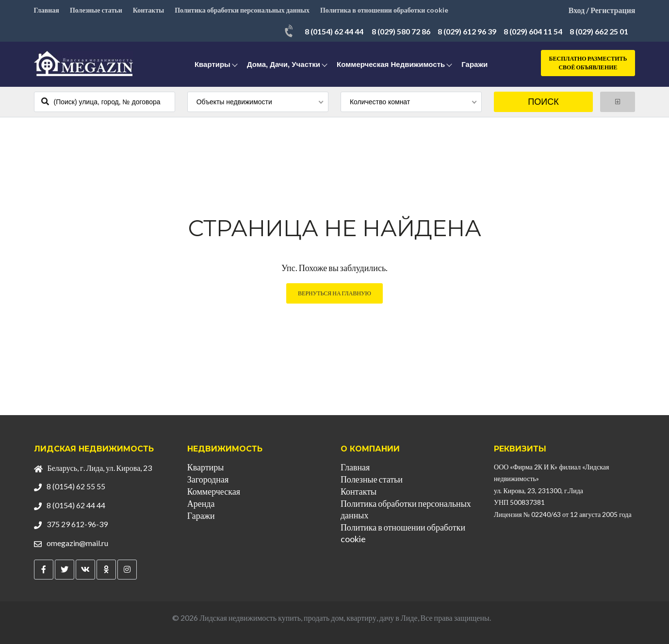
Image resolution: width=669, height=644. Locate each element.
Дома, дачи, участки (284, 64)
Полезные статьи (96, 10)
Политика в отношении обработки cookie (384, 10)
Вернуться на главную (334, 293)
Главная (47, 10)
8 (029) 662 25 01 (599, 31)
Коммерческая (214, 491)
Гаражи (474, 64)
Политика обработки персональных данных (242, 10)
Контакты (148, 10)
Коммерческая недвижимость (391, 64)
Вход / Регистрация (602, 10)
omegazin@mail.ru (77, 543)
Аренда (201, 503)
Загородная (208, 479)
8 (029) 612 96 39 (467, 31)
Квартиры (212, 64)
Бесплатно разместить (588, 63)
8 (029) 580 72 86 (401, 31)
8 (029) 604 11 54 (533, 31)
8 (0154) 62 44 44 (334, 31)
